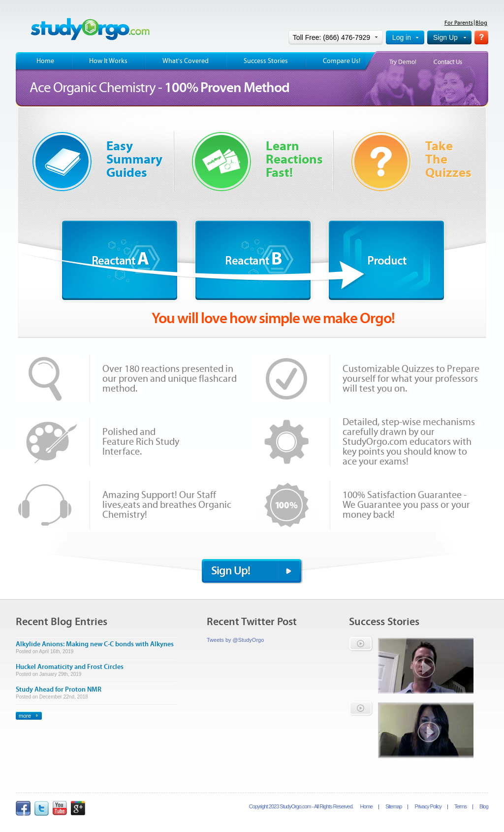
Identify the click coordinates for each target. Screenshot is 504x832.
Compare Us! (342, 61)
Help (481, 37)
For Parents (459, 23)
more (25, 716)
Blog (481, 23)
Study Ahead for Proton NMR (59, 690)
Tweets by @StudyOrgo (235, 640)
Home (45, 61)
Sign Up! (231, 571)
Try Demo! (403, 62)
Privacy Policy (428, 806)
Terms (460, 806)
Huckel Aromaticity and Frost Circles (70, 667)
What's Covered (186, 61)
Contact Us (448, 62)
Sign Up (445, 37)
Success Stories (266, 61)
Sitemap (394, 806)
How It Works (108, 61)
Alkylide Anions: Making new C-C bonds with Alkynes (95, 644)
